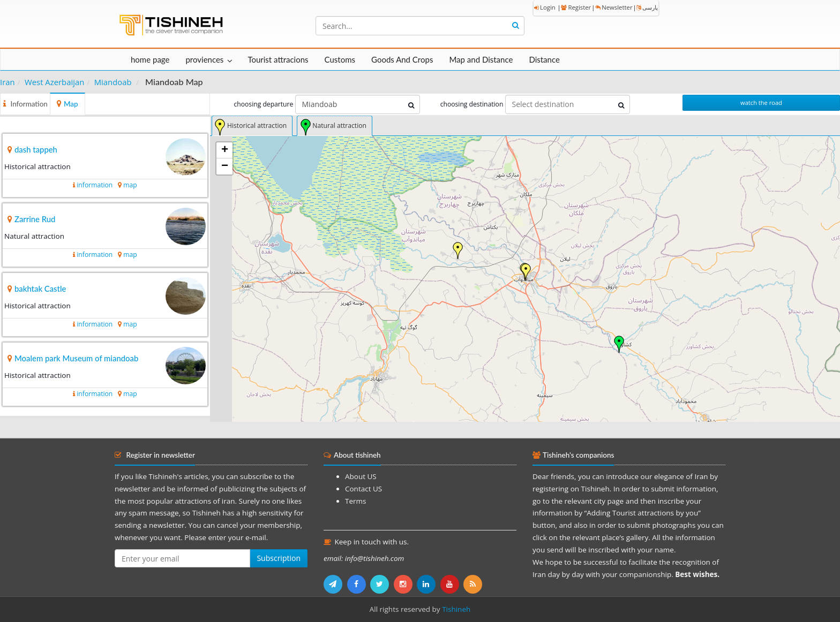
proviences (204, 59)
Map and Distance (481, 59)
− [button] (225, 166)
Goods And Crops (402, 59)
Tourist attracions (278, 59)
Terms (355, 501)
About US (361, 476)
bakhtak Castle (40, 289)
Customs (340, 59)
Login (545, 7)
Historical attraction (257, 126)
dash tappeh (36, 149)
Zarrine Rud (35, 219)
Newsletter (614, 7)
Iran (7, 82)
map (130, 185)
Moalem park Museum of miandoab (76, 358)
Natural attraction (339, 126)
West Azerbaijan (54, 82)
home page (150, 59)
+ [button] (225, 150)
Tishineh (456, 609)
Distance (544, 59)
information (95, 185)
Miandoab (113, 82)
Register (576, 7)
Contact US (363, 489)
